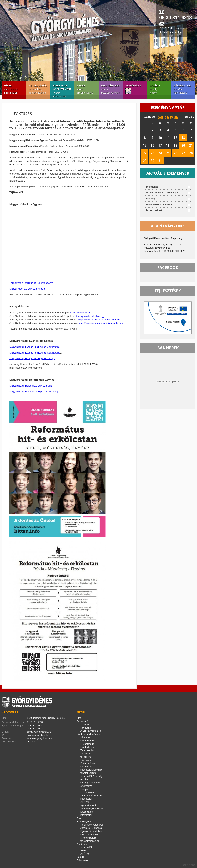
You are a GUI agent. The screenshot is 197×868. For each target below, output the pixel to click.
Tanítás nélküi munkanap (159, 204)
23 (152, 153)
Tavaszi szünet (154, 210)
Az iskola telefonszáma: (14, 722)
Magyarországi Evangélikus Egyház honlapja (32, 359)
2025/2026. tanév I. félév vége (162, 193)
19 (175, 145)
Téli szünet (152, 187)
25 (168, 153)
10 (160, 138)
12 (175, 138)
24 (160, 153)
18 (168, 145)
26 (175, 153)
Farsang (150, 199)
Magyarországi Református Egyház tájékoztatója (34, 392)
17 (160, 145)
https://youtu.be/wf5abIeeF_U (90, 316)
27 (183, 153)
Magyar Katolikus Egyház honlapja (27, 289)
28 (191, 153)
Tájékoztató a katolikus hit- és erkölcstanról (31, 283)
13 (183, 138)
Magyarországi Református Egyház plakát (31, 386)
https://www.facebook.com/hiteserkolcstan (100, 320)
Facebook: (7, 738)
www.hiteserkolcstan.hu (82, 313)
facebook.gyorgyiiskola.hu (40, 738)
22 (145, 153)
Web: (4, 735)
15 (145, 145)
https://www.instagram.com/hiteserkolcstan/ (101, 323)
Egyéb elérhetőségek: (13, 726)
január (188, 117)
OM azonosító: (9, 742)
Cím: (4, 718)
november (149, 117)
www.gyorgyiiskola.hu (38, 735)
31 (160, 161)
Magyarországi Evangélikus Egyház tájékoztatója (35, 347)
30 (152, 161)
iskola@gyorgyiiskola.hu (39, 732)
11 (168, 138)
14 (191, 138)
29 (145, 161)
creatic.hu (189, 865)
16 (152, 145)
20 (183, 145)
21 (191, 145)
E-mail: (5, 732)
